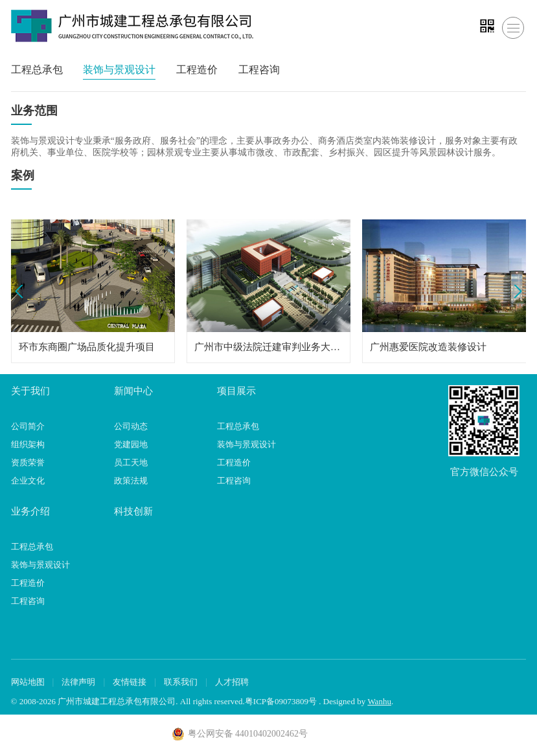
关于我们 (30, 391)
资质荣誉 (28, 462)
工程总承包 (37, 70)
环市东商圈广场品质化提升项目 (87, 347)
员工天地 (131, 462)
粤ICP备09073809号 (281, 701)
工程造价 (197, 70)
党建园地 (131, 444)
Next (516, 292)
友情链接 (130, 682)
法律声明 (78, 682)
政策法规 (131, 481)
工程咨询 (259, 70)
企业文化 (28, 481)
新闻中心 (133, 391)
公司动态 (131, 426)
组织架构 (28, 444)
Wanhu (379, 701)
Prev (21, 292)
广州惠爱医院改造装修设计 (428, 347)
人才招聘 (232, 682)
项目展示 (236, 391)
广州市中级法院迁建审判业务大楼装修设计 (268, 347)
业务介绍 (30, 511)
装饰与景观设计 (119, 70)
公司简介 (28, 426)
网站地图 (28, 682)
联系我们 (181, 682)
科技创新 (133, 511)
